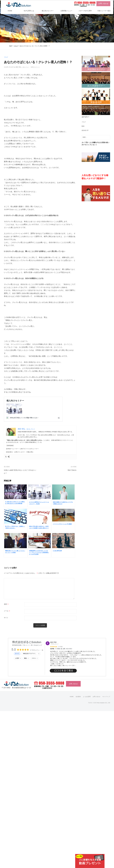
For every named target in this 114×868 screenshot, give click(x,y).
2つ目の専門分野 (57, 551)
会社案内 (76, 697)
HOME (10, 11)
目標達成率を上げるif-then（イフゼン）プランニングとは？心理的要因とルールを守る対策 (39, 553)
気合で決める (71, 470)
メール (7, 611)
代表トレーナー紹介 (104, 11)
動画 (83, 126)
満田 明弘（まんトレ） (24, 67)
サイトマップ (106, 697)
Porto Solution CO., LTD (103, 703)
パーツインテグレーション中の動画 (62, 524)
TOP (11, 46)
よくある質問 (85, 697)
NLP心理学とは (29, 11)
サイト (6, 618)
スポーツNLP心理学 (85, 11)
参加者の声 (85, 130)
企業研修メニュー (66, 11)
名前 (6, 604)
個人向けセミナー (48, 11)
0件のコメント (38, 67)
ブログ (16, 46)
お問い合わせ (103, 4)
